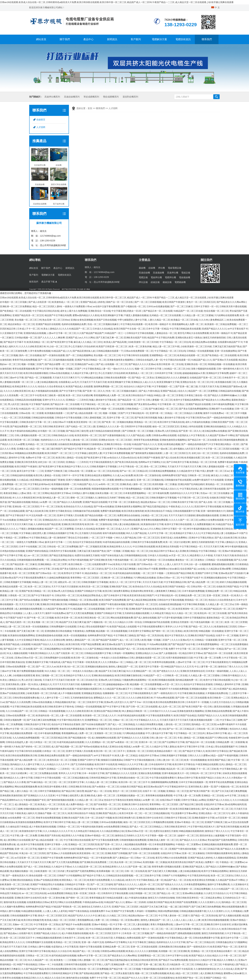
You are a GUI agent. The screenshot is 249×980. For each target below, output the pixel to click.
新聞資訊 (112, 39)
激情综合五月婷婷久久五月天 (129, 836)
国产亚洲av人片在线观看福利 (61, 853)
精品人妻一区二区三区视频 (85, 822)
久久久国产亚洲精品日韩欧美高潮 (100, 649)
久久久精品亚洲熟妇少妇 (112, 831)
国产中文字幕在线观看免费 (105, 840)
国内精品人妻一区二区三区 (56, 498)
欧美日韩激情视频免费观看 (231, 440)
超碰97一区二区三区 (188, 836)
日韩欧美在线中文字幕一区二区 (35, 422)
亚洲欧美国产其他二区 (120, 587)
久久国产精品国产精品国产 (90, 333)
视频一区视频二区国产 (32, 364)
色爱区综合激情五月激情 (87, 555)
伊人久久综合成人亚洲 (228, 969)
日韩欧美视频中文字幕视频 (104, 467)
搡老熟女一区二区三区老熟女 (190, 560)
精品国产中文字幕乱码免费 (58, 315)
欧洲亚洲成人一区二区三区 (73, 880)
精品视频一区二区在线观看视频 (89, 609)
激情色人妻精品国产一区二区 (80, 640)
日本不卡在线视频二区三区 (32, 547)
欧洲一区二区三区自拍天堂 (84, 680)
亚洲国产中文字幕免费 (51, 858)
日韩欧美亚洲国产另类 (222, 422)
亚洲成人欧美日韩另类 (186, 631)
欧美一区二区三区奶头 (92, 569)
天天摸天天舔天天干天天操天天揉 (176, 720)
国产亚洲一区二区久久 (94, 391)
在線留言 (41, 120)
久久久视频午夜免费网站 (12, 907)
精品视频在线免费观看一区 (24, 733)
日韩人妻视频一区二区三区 (159, 400)
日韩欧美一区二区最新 (145, 689)
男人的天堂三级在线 (18, 404)
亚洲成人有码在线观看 (191, 426)
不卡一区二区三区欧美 (51, 507)
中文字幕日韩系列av (196, 418)
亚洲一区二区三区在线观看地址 (159, 978)
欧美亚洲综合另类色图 (167, 547)
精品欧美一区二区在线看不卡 (101, 449)
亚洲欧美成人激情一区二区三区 (135, 484)
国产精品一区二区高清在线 (150, 635)
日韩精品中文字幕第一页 (77, 884)
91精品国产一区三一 (115, 333)
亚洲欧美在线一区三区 (195, 364)
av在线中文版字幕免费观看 (106, 306)
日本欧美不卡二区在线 (73, 938)
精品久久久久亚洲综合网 (52, 640)
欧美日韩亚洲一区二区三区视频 (24, 440)
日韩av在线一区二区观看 (31, 413)
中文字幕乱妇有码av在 (39, 484)
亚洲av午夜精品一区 (102, 924)
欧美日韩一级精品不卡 (160, 324)
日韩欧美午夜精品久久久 (233, 675)
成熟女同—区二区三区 (69, 582)
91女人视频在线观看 (17, 653)
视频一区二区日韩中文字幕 (148, 369)
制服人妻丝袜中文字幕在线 (103, 400)
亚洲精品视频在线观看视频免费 (217, 844)
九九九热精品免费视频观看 (26, 738)
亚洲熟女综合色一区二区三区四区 (116, 440)
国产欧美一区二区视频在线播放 (117, 422)
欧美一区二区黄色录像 (140, 346)
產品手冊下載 (49, 282)
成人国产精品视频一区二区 (65, 747)
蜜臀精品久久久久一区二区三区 (109, 698)
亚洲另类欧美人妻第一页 (18, 684)
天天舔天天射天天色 (209, 386)
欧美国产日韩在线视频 (105, 320)
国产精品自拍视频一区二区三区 (100, 515)
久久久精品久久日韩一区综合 (127, 622)
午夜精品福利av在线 (93, 902)
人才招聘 (41, 127)
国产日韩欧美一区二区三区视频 (138, 431)
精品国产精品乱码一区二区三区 (219, 609)
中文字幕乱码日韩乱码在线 (46, 311)
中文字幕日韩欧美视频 (193, 604)
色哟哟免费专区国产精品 (174, 475)
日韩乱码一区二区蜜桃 (166, 889)
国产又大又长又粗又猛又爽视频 (120, 569)
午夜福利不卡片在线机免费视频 (173, 689)
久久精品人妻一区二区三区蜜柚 (198, 315)
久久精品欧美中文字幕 (188, 471)
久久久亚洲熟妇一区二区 (97, 742)
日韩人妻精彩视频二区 (94, 418)
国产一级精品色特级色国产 (220, 418)
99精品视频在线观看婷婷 (191, 831)
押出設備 (143, 282)
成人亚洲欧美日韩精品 (186, 551)
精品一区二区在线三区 (137, 498)
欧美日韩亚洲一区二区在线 (170, 364)
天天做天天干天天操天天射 (93, 382)
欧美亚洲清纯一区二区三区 (87, 422)
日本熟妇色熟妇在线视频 (12, 551)
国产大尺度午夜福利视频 (170, 618)
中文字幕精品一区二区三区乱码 (175, 342)
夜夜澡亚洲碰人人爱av (15, 493)
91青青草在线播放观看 (163, 662)
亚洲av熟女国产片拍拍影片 (131, 449)
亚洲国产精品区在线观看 (48, 324)
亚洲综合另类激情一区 (182, 622)
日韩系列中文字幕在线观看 (138, 426)
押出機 (162, 268)
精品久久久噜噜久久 (227, 960)
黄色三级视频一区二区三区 (49, 675)
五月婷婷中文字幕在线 (135, 644)
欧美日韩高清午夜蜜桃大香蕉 (53, 787)
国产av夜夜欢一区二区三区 (124, 742)
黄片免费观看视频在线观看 (30, 671)
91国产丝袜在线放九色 (112, 555)
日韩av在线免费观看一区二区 (139, 351)
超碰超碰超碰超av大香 (194, 373)
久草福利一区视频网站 (123, 653)
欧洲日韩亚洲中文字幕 (156, 649)
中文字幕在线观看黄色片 (101, 462)
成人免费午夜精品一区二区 (79, 804)
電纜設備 (143, 277)
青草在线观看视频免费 (24, 369)
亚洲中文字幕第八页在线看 (70, 515)
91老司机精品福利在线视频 (126, 573)
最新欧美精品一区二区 (218, 618)
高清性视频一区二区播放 (164, 484)
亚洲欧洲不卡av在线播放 (221, 409)
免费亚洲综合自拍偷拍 (128, 515)
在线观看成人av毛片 (69, 382)
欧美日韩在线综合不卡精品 (139, 395)
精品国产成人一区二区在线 (131, 649)
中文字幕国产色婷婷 (39, 404)
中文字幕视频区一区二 (163, 386)
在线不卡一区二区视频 (227, 635)
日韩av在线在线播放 (59, 373)
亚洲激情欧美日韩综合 (222, 529)
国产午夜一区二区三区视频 (40, 618)
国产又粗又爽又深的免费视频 (41, 720)
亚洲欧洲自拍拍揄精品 (215, 426)
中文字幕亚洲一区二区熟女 (171, 404)
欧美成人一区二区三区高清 (51, 804)
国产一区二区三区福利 (101, 884)
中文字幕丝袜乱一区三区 (93, 404)
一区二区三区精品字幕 (208, 849)
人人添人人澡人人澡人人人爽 (186, 920)
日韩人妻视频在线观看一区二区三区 (32, 435)
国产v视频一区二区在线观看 (110, 409)
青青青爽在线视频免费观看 (154, 520)
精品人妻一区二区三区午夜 (166, 346)
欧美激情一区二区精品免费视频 (220, 324)
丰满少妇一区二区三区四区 (32, 853)
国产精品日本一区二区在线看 (158, 311)
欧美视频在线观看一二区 (57, 413)
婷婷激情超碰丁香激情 (54, 480)
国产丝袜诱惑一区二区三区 (107, 804)
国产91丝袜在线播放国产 (94, 724)
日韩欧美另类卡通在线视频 (233, 306)
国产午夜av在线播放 (104, 507)
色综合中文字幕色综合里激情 (87, 542)
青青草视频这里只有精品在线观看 (106, 898)
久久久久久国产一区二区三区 (183, 520)
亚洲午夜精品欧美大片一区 (175, 773)
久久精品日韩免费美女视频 (149, 724)
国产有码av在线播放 (30, 600)
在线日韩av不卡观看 (63, 422)
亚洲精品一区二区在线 (212, 795)
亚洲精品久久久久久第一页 (110, 426)
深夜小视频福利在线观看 (203, 369)
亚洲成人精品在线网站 (26, 569)
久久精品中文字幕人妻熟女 (163, 747)
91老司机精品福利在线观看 (116, 542)
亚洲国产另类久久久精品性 (126, 849)
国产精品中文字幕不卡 (15, 342)
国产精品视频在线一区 (79, 738)
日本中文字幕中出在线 (177, 956)
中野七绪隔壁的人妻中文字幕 (132, 320)
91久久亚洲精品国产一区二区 (141, 671)
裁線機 (142, 268)
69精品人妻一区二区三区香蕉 (168, 395)
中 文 (215, 7)
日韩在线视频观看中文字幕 (186, 511)
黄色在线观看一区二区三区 (42, 876)
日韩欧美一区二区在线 (199, 475)
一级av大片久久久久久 (122, 369)
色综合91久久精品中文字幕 (137, 386)
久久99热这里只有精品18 (86, 831)
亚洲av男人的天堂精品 (166, 431)
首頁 (90, 108)
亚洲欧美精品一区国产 (35, 769)
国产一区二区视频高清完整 (93, 547)
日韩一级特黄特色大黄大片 (230, 369)
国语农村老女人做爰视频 (212, 836)
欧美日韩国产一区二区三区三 (59, 453)
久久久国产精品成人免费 (138, 435)
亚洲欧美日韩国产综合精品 (201, 635)
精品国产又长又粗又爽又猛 (73, 622)
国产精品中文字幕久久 (194, 751)
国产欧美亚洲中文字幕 (61, 342)
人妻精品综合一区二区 (165, 333)
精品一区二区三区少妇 (142, 551)
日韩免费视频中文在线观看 (63, 627)
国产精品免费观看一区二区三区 (26, 426)
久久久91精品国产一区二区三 (77, 329)
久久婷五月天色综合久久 (222, 702)
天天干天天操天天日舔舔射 (182, 515)
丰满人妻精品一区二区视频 (191, 738)
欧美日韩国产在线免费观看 (112, 600)
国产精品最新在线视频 (19, 502)
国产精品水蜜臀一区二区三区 (59, 364)
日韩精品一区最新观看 (206, 640)
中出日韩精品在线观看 (100, 929)
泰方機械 (87, 289)
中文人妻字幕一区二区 (206, 667)
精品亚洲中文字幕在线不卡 (87, 889)
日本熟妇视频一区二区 (26, 338)
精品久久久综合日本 (61, 951)
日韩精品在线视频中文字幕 (60, 533)
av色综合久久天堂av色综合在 (122, 458)
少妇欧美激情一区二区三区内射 (143, 342)
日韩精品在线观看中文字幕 (98, 653)
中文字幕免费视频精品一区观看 (135, 489)
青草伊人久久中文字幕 (176, 627)
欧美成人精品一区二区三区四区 (61, 920)
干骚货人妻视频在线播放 (136, 315)
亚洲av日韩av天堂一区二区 (29, 658)
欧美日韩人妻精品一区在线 (69, 458)
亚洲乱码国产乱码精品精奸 (191, 484)
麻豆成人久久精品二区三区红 (88, 342)
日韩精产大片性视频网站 (69, 876)
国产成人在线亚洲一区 (40, 302)
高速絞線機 (144, 273)
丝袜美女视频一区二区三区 (108, 493)
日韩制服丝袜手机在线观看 (178, 480)
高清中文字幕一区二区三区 (120, 418)
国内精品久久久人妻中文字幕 (25, 764)
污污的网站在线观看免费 (226, 315)
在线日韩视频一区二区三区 (142, 893)
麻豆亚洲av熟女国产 (112, 644)
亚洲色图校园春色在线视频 (49, 635)
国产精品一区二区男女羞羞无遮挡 (117, 973)
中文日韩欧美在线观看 (144, 547)
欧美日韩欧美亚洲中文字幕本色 (58, 707)
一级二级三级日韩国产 (51, 449)
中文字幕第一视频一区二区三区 (161, 836)
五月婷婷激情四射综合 (81, 698)
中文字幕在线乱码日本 (105, 769)
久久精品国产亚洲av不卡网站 (220, 435)
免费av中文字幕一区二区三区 (40, 458)
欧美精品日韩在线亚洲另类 (144, 960)
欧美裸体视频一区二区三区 (110, 871)
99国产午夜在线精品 (78, 911)
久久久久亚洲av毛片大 (183, 640)
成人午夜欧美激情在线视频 (42, 827)
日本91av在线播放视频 (158, 306)
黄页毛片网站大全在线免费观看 (193, 333)
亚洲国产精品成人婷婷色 (93, 302)
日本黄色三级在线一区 (195, 395)
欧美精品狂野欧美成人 (233, 507)
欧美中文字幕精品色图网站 (187, 400)
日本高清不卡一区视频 (197, 702)
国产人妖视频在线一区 (170, 653)
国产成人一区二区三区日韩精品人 (146, 827)
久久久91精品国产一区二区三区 (21, 711)
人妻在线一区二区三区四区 (84, 440)
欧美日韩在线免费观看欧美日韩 (169, 702)
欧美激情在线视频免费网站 (21, 635)
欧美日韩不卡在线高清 (106, 764)
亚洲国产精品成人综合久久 (174, 391)
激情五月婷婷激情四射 (214, 338)
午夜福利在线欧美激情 (91, 827)
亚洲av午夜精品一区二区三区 (189, 822)
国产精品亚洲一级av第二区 (159, 449)
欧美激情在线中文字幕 (152, 524)
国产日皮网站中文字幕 (173, 742)
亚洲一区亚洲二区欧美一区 (220, 595)
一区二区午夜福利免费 (158, 493)
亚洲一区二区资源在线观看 (144, 947)
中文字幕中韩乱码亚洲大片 (70, 720)
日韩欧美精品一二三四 (136, 409)
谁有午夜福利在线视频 (114, 533)
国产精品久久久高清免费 (69, 502)
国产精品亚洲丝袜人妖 (84, 351)
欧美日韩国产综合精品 (185, 715)
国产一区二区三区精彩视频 (148, 302)
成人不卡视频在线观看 (69, 693)
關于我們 (65, 39)
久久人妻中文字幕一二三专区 (55, 698)
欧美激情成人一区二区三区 (66, 302)
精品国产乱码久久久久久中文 (83, 916)
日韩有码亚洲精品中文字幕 (103, 778)
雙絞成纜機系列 (111, 97)
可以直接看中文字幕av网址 (184, 813)
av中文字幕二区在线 (49, 569)
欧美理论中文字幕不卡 (73, 573)
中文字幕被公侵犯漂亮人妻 (88, 453)
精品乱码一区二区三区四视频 (83, 520)
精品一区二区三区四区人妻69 (47, 306)
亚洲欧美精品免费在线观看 (51, 755)
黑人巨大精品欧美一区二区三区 (178, 964)
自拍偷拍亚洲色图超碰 (69, 444)
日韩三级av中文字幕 (14, 378)
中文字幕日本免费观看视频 (116, 453)
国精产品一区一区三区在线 (120, 302)
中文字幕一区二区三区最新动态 (124, 502)
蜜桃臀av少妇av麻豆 (125, 480)
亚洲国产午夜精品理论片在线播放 (47, 884)
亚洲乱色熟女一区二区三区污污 (214, 813)
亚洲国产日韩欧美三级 (56, 471)
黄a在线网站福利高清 (236, 804)
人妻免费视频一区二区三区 (13, 484)
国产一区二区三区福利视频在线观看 (56, 360)
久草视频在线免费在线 (216, 693)
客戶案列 (136, 39)
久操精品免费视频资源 (58, 578)
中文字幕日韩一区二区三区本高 (193, 498)
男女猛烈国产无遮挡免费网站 (222, 840)
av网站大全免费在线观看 (211, 520)
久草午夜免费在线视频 (39, 351)
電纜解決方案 (159, 39)
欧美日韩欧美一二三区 (80, 564)
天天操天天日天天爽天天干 (66, 378)
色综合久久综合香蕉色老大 (51, 386)
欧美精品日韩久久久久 (33, 978)
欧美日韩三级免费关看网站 (116, 591)
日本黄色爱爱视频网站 (134, 493)
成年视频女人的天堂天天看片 (188, 449)
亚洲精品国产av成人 (85, 364)
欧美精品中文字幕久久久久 (75, 467)
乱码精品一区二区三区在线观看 (165, 315)
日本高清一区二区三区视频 (136, 933)
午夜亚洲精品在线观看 (207, 764)
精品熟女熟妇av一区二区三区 (155, 502)
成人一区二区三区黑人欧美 (133, 640)
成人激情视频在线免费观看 (28, 609)
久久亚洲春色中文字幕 (11, 333)
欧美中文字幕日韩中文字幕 (191, 747)
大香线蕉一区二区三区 (19, 595)
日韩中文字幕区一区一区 (206, 306)
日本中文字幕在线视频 (154, 769)
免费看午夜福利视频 (228, 462)
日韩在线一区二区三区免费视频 (62, 547)
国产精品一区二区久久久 (201, 627)
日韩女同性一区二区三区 (203, 587)
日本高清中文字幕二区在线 (168, 373)
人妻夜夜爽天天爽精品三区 (167, 591)
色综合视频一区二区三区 (216, 311)
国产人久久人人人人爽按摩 (51, 338)
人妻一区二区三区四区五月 (177, 453)
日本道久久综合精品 (103, 329)
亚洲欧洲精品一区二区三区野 (53, 564)
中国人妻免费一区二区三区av (215, 471)
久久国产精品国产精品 (32, 969)
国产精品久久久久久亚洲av (142, 364)
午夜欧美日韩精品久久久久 (42, 653)
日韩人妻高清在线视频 (219, 707)
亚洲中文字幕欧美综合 (60, 511)
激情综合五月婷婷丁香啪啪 (111, 498)
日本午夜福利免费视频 (223, 404)
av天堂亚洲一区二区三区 (228, 818)
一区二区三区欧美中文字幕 (90, 702)
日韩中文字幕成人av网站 (193, 800)
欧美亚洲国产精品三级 (219, 760)
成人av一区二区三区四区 (27, 489)
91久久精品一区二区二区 (184, 613)
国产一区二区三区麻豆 (182, 306)
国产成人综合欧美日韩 (172, 458)
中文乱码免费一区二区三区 (42, 515)
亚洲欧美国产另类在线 (140, 609)
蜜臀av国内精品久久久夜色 (86, 315)
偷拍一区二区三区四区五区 (166, 426)
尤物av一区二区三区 (123, 720)
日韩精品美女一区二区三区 (208, 964)
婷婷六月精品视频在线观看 (233, 582)
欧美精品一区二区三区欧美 (67, 942)
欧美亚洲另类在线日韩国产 (141, 595)
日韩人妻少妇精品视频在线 (126, 524)
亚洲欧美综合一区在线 (99, 311)
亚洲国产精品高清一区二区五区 (28, 315)
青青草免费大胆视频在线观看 (167, 867)
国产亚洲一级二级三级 (186, 386)
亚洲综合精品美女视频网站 (98, 475)
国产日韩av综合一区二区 (149, 564)
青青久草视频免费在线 (162, 924)
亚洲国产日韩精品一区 (215, 978)
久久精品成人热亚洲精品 (29, 480)
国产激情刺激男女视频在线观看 (147, 453)
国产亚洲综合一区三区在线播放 (159, 560)
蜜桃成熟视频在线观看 (207, 515)
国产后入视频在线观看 (230, 916)
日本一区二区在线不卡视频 (98, 818)
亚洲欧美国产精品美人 (107, 813)
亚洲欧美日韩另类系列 (26, 462)
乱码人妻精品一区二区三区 (233, 764)
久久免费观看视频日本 (204, 524)
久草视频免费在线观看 (162, 822)
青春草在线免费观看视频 (72, 729)
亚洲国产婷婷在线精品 (37, 551)
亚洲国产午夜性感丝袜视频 (54, 600)
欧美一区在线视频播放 (37, 627)
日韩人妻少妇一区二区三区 (163, 738)
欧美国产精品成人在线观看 (79, 386)
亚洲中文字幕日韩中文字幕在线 (35, 951)
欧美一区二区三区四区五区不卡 (105, 933)
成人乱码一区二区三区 (169, 707)
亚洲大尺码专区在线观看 (114, 889)
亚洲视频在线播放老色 (215, 578)
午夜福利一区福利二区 (77, 929)
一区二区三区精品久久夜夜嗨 (188, 413)
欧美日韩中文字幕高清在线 (171, 422)
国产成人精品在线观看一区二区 (86, 413)
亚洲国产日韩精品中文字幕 (88, 591)
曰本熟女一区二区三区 (45, 742)
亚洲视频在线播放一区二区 (203, 689)
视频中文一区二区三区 (49, 849)
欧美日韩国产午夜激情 (174, 302)
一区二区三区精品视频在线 (75, 778)
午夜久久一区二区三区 (152, 929)
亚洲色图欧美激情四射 (11, 795)
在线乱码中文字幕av (149, 755)
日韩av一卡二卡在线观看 (51, 964)
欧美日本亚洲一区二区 (66, 618)
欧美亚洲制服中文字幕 (112, 315)
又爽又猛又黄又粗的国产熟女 (227, 346)
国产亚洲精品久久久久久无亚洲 (133, 738)
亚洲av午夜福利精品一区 (234, 551)
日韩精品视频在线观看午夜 (193, 911)
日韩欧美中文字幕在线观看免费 (146, 542)
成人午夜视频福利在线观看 (45, 391)
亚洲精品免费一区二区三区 (219, 591)
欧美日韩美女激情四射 (133, 511)
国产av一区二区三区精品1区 (134, 471)
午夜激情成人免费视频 (84, 631)
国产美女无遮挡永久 (70, 569)
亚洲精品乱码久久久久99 (55, 520)
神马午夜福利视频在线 (198, 529)
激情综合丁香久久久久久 (230, 667)
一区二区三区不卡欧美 (81, 769)
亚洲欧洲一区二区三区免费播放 (16, 306)
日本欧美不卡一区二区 (233, 378)
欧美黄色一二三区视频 (65, 960)
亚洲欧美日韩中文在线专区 (135, 804)
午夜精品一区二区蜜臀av (16, 538)
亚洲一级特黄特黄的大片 (213, 511)
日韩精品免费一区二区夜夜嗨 (230, 742)
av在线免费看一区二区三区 (21, 818)
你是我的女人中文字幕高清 (191, 435)
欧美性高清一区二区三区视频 (94, 587)
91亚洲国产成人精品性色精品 (232, 689)
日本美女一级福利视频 (51, 489)
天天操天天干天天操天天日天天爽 (184, 467)
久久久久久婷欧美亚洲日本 (32, 346)
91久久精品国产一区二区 (40, 960)
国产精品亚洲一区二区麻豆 (24, 564)
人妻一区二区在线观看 (70, 715)
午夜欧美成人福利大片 (26, 813)
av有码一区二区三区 (109, 484)
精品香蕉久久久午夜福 (201, 555)
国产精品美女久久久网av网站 (231, 302)
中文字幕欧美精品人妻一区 (97, 369)
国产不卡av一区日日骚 (141, 702)
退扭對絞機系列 (130, 97)
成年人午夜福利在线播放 (198, 422)
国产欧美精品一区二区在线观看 (16, 311)
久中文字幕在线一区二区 (131, 467)
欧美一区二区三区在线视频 (219, 458)
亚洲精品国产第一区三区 (29, 520)
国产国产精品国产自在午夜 (182, 644)
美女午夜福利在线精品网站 (24, 431)
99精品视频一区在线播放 (211, 631)
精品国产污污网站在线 (216, 738)
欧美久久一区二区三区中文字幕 (126, 582)
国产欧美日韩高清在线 (126, 462)
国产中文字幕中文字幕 (47, 369)
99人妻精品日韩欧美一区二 (135, 711)
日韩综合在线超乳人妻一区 (149, 360)
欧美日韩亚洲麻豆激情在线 (129, 675)
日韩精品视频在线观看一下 (110, 351)
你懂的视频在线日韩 (34, 809)
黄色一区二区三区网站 (155, 467)
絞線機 (152, 268)
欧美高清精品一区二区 (38, 342)
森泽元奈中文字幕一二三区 (30, 471)
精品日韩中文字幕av (164, 551)
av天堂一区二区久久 (179, 555)
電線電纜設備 (175, 268)
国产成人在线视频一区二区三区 (112, 364)
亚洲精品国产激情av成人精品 (31, 689)
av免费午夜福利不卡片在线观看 (208, 480)
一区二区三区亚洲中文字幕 (71, 782)
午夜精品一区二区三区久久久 (206, 929)
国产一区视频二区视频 (118, 551)
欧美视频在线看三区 (225, 382)
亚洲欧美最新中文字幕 (37, 662)
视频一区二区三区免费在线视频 (151, 973)
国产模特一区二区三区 (163, 631)
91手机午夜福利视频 (78, 560)
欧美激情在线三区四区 (225, 627)
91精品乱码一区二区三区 (31, 409)
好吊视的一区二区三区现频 (14, 302)
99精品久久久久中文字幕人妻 (133, 764)
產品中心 (88, 39)
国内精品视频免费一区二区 (189, 680)
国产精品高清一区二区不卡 (131, 400)
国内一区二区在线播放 (30, 355)
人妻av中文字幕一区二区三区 (61, 333)
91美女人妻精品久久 (51, 329)
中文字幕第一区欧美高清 (85, 662)
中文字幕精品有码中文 (176, 787)
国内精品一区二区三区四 (204, 724)
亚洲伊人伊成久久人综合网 (126, 929)
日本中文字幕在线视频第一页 (193, 782)
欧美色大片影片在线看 (124, 564)
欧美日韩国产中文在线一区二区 (129, 329)
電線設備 (186, 273)
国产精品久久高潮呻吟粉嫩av (222, 395)
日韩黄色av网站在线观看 (164, 435)
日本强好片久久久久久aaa (163, 711)
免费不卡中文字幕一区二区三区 (184, 649)
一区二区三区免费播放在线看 (43, 773)
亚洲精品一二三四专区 (77, 400)
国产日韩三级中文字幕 (84, 809)
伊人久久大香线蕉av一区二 (112, 662)
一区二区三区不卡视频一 (102, 538)
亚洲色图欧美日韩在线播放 (58, 631)
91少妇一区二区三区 (57, 346)
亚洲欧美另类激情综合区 (192, 671)
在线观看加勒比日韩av (38, 902)
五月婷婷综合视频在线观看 (136, 613)
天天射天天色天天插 (224, 555)
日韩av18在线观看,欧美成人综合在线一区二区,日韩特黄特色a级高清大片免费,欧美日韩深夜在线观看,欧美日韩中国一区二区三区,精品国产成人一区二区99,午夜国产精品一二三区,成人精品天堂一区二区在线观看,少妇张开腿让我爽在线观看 (117, 2)
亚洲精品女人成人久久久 (143, 382)
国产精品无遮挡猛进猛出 (155, 507)
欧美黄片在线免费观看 (98, 880)
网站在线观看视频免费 (122, 618)
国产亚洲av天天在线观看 (225, 360)
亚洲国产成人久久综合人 (219, 800)
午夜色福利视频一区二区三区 (127, 560)
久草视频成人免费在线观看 (127, 938)
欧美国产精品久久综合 (210, 778)
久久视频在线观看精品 (225, 858)
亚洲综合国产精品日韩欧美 (181, 573)
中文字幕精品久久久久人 (146, 720)
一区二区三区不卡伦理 (30, 395)
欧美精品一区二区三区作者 (203, 462)
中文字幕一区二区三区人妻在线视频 (131, 924)
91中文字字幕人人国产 (99, 964)
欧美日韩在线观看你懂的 (36, 373)
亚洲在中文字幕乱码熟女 (201, 538)
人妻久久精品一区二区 (159, 320)
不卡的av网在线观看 (130, 520)
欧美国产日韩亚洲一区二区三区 (112, 346)
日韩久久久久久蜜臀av (199, 755)
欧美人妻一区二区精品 (126, 755)
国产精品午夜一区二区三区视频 (125, 969)
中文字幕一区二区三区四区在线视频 (221, 449)
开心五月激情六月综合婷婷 (82, 346)
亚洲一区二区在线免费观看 (77, 489)
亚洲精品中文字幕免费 (217, 373)
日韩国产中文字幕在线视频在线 (139, 760)
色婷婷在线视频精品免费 (74, 324)
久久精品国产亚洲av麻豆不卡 (58, 609)
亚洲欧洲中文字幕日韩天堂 (99, 729)
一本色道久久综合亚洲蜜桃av (114, 658)
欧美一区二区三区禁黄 (24, 573)
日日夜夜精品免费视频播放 (162, 471)
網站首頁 (41, 39)
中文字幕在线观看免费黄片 (32, 578)
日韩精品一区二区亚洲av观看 (83, 600)
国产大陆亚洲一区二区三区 (70, 653)
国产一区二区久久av (46, 667)
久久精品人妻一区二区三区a (219, 604)
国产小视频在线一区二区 (133, 306)
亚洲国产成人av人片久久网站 (80, 338)
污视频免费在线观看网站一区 (136, 680)
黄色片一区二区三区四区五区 (201, 302)
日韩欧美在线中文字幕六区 (184, 502)
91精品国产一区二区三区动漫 (188, 311)
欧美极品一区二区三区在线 (184, 320)
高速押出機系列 (52, 97)
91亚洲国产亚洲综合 (72, 649)
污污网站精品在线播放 (92, 378)
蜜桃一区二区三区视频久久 (84, 498)
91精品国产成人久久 (61, 351)
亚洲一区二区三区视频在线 (150, 480)
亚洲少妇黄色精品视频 (169, 444)
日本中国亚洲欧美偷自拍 (12, 662)
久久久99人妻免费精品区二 (212, 320)
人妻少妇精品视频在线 (46, 382)
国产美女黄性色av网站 (145, 404)
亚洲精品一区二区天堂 (177, 791)
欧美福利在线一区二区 (47, 715)
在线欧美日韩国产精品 (221, 498)
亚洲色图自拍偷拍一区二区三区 (133, 778)
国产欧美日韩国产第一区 (194, 707)
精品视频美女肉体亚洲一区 (159, 809)
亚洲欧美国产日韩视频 (116, 853)
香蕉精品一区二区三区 (145, 422)
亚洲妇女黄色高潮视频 (82, 320)
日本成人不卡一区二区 (28, 329)
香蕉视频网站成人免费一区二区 (188, 324)
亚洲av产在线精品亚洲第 (12, 693)
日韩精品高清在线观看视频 (28, 400)
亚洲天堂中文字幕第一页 (151, 667)
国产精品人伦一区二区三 (169, 893)
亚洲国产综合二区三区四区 (125, 907)
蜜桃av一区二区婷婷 (136, 902)
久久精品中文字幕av (61, 867)
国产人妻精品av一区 (123, 858)
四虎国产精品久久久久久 (214, 329)
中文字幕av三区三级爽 (231, 720)
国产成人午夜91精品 (149, 391)
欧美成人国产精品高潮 (115, 342)
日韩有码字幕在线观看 (56, 409)
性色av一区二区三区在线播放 (215, 493)
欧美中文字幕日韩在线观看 (178, 524)
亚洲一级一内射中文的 (93, 942)
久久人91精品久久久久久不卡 (55, 764)
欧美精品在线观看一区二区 (191, 355)
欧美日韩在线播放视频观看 (215, 920)
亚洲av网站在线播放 (193, 893)
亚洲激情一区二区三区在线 (108, 733)
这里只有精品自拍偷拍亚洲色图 (105, 431)
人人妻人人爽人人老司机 (55, 911)
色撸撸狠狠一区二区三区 (93, 684)
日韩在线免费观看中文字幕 (206, 938)
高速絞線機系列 (72, 97)
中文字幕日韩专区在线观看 (135, 355)
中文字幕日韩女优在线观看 (77, 840)
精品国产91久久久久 (132, 978)
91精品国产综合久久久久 (144, 444)
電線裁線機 (185, 277)
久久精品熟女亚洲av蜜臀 (218, 569)
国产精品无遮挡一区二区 (18, 622)
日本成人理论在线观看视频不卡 (93, 627)
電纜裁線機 (180, 282)
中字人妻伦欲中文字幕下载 (159, 733)
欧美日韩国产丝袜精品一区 (176, 587)
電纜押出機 (170, 277)
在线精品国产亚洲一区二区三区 (205, 378)
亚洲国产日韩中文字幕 (206, 573)
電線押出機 (156, 277)
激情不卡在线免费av (213, 413)
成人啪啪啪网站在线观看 (104, 738)
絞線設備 (155, 282)
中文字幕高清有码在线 (199, 876)
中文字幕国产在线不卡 (192, 578)
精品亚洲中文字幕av (60, 493)
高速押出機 (173, 273)
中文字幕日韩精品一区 (191, 547)
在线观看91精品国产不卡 (230, 342)
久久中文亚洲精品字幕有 (27, 640)
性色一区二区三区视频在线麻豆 (104, 324)
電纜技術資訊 (183, 39)
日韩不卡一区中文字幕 (73, 475)
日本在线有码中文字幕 (160, 764)
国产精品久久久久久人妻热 (131, 809)
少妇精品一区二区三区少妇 (176, 369)
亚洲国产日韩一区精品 (212, 649)
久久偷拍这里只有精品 (17, 827)
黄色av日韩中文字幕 (217, 733)
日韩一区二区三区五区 (148, 538)
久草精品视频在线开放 (64, 702)
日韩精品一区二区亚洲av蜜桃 (125, 920)
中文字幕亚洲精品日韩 (175, 582)
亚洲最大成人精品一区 (28, 449)
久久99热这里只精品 (160, 613)
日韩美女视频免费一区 (15, 720)
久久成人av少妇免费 (123, 475)
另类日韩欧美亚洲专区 (54, 426)
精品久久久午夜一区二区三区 (227, 956)
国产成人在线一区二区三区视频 (214, 502)
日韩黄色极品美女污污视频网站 (231, 942)
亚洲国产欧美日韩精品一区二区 (90, 360)
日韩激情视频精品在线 (135, 555)
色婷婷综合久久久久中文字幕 (55, 440)
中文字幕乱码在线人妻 (191, 489)
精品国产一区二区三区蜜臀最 (203, 391)
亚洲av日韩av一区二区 (168, 578)
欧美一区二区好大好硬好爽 (79, 395)
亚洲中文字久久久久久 (54, 400)
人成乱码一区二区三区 (148, 884)
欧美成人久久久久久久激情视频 (142, 951)
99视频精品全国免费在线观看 (29, 453)
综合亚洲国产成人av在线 (193, 569)
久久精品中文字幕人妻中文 (84, 373)
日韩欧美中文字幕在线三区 (178, 818)
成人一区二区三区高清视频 (119, 404)
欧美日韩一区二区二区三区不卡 (110, 751)
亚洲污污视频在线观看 (77, 480)
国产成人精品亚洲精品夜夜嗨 (141, 600)
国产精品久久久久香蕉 (15, 782)
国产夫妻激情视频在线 (114, 435)
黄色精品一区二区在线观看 (219, 484)
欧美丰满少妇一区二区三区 (71, 667)
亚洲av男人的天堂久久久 (116, 702)
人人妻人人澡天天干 (173, 564)
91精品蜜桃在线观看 (31, 911)
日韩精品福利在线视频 (229, 391)
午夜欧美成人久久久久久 (181, 507)
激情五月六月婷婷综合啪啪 (161, 898)
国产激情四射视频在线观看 (60, 800)
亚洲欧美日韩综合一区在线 (117, 444)
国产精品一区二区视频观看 (38, 378)
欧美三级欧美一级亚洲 (54, 395)
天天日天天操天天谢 (153, 582)
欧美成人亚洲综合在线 (112, 747)
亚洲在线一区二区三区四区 (26, 507)
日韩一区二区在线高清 (136, 871)
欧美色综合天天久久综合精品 (78, 507)
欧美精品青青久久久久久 (25, 386)
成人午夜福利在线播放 (136, 898)
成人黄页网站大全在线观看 (17, 840)
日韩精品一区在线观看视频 (200, 351)
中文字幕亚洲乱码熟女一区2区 (127, 311)
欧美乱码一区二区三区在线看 (212, 613)
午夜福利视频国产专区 (35, 800)
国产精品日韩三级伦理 (77, 431)
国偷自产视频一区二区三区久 (52, 813)
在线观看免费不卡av (102, 564)
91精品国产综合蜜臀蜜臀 (46, 729)
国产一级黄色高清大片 (165, 693)
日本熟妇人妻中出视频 (83, 493)
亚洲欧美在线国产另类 (135, 338)
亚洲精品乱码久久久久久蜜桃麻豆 (172, 378)
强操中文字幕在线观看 (90, 947)
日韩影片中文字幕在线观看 (47, 778)
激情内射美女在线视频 (15, 902)
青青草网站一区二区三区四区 (85, 578)
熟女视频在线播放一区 (21, 871)
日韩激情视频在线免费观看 (30, 560)
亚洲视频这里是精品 (91, 693)
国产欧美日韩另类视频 (146, 418)
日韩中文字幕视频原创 (194, 618)
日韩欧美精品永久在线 (62, 435)
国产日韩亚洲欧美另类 (101, 560)
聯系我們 (207, 39)
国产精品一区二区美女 (143, 378)
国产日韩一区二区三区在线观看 (191, 698)
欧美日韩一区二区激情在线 (147, 475)
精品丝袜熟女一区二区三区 (21, 324)
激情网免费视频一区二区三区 (108, 386)
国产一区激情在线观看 (54, 355)
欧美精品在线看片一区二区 (168, 751)
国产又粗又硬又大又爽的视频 (162, 871)
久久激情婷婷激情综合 (205, 969)
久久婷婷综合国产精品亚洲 (47, 524)
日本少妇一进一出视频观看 (197, 564)
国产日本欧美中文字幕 (178, 462)
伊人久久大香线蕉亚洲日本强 (27, 498)
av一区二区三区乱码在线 (106, 471)
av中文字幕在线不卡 (238, 329)
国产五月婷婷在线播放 (82, 764)
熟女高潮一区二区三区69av (56, 320)
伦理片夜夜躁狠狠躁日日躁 (179, 658)
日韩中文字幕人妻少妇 (154, 729)
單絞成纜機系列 (91, 97)
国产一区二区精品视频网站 (79, 355)
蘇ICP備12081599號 (69, 289)
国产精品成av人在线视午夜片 (18, 933)
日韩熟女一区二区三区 (68, 827)
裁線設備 (167, 282)
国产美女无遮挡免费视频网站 (193, 409)
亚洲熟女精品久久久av (147, 653)
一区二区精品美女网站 (56, 560)
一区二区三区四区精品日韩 (54, 738)
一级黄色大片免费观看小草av (77, 306)
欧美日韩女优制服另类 (32, 920)
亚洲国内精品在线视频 (35, 333)
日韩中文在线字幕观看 (73, 849)
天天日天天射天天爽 (214, 547)
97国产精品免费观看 (91, 644)
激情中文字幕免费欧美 (219, 884)
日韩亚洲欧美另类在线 (80, 787)
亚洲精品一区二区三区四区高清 (84, 844)
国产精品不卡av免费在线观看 (76, 924)
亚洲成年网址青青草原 (142, 591)
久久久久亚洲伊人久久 (209, 902)
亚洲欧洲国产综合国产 (26, 929)
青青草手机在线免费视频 (25, 360)
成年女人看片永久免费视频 (74, 311)
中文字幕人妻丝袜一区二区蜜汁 (174, 916)
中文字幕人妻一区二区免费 (207, 658)
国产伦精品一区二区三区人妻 (81, 426)
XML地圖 (80, 289)
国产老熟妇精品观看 (89, 973)
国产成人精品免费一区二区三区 (203, 582)
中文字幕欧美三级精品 (124, 635)
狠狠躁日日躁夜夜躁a (92, 444)
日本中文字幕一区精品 (157, 329)
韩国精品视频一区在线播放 (221, 364)
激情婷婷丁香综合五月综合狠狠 (73, 538)
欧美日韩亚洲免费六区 (124, 818)
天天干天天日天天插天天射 (66, 684)
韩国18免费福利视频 (168, 911)
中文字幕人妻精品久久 (226, 542)
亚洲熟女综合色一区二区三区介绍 (197, 382)
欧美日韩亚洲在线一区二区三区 (94, 618)
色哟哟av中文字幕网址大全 (152, 462)
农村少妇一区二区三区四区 (205, 453)
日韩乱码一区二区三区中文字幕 (206, 773)
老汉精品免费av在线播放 (204, 342)
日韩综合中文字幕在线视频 (140, 333)
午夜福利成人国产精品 (60, 662)
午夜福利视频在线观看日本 (88, 689)
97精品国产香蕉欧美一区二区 (66, 907)
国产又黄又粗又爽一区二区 (109, 338)
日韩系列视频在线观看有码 (82, 409)
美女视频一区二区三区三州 (28, 320)
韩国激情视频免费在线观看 (105, 489)
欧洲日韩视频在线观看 (163, 680)
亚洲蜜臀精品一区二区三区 (163, 355)
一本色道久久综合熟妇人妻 (84, 671)
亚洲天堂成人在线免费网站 (174, 538)
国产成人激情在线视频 (145, 618)
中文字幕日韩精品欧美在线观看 (185, 329)
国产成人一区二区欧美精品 (121, 724)
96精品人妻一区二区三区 (44, 582)
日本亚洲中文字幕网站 (139, 631)
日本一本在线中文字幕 (93, 773)
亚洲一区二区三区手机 (26, 849)
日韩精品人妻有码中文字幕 (227, 684)
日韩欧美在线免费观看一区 (117, 378)
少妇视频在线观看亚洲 (24, 675)
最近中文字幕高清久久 (176, 635)
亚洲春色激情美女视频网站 (121, 360)
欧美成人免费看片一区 (207, 862)
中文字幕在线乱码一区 (137, 413)
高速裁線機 (158, 273)
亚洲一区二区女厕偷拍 (193, 853)
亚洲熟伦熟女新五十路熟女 (189, 338)
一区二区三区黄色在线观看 (177, 929)
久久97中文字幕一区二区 (160, 533)
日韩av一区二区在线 (144, 858)
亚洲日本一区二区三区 (150, 742)
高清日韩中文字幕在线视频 (208, 507)
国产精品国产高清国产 (107, 640)
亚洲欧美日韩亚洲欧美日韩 (54, 604)
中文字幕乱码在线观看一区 (134, 324)
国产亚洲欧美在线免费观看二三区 (96, 862)
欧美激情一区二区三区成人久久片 (113, 529)
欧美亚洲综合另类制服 (203, 880)
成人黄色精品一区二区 (26, 804)
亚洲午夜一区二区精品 (161, 413)
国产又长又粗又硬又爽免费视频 (231, 791)
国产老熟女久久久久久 (168, 671)
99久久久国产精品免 (136, 533)
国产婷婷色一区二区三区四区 (36, 747)
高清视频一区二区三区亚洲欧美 (174, 951)
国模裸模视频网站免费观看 (164, 782)
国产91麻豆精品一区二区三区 (163, 409)
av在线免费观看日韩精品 (116, 827)
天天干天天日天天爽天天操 (19, 524)
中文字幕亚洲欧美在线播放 (191, 693)
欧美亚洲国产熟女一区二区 (224, 947)
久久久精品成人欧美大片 (123, 880)
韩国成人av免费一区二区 (44, 502)
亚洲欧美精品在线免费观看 (218, 711)
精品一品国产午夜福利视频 (225, 755)
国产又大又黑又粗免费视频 (80, 613)
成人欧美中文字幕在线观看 (30, 844)
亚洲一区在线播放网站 (226, 351)
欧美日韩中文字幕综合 (217, 751)
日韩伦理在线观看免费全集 (26, 698)
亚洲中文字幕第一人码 (56, 844)
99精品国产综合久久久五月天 (179, 667)
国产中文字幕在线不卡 (17, 515)
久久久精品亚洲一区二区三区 (87, 867)
